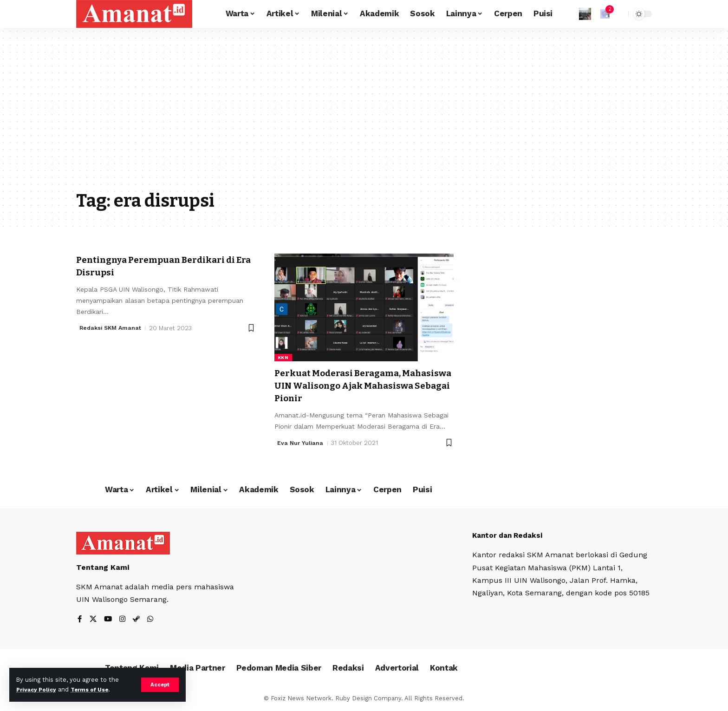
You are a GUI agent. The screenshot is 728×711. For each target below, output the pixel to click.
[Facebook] (80, 620)
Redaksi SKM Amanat (112, 328)
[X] (93, 620)
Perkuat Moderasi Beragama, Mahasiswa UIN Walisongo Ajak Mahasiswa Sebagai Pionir (354, 386)
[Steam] (138, 620)
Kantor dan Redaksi (510, 535)
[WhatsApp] (152, 620)
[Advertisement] (364, 116)
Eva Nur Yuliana (301, 443)
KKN (283, 357)
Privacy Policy (38, 689)
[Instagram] (123, 620)
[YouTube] (109, 620)
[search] (619, 14)
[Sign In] (585, 14)
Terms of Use (96, 689)
